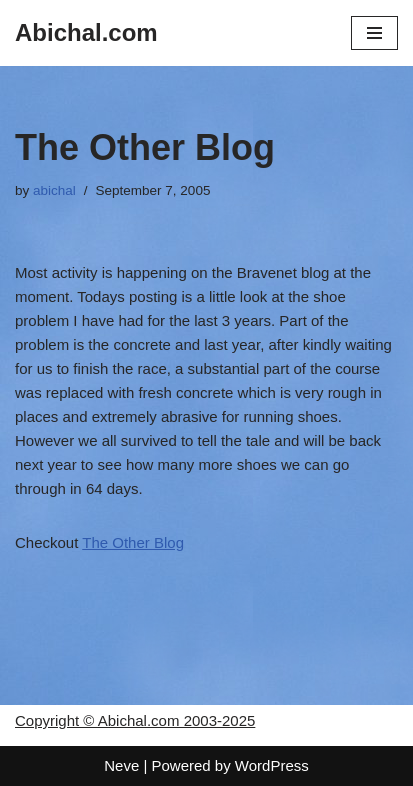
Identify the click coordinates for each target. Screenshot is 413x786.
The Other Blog (133, 542)
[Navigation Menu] (374, 33)
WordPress (272, 765)
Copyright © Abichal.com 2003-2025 (135, 720)
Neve (121, 765)
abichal (54, 190)
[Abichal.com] (86, 33)
